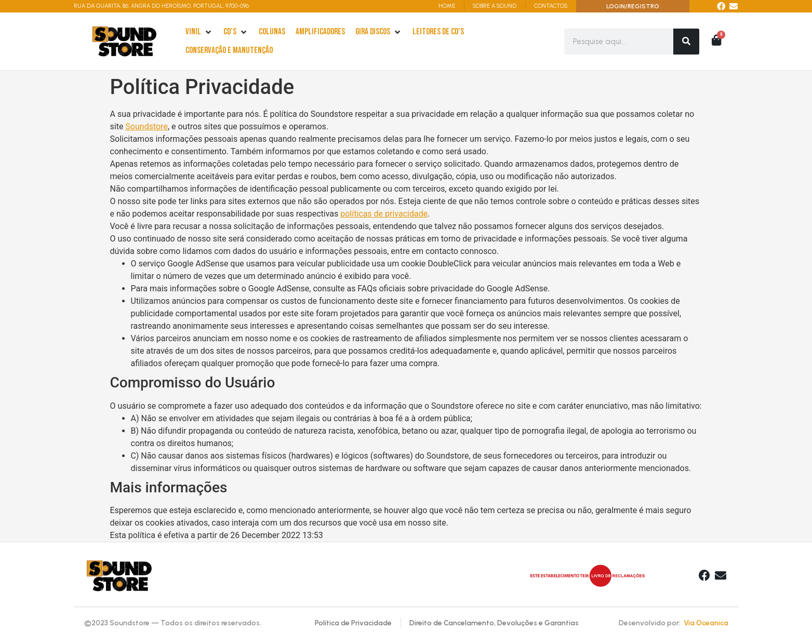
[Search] (686, 42)
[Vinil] (199, 32)
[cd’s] (236, 32)
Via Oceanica (706, 623)
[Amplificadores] (320, 32)
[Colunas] (272, 32)
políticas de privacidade (384, 214)
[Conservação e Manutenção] (229, 51)
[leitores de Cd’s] (438, 32)
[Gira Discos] (379, 32)
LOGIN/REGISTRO (633, 6)
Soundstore (147, 126)
